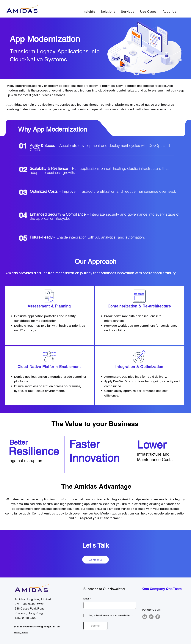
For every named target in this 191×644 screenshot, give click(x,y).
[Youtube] (145, 617)
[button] (108, 12)
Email (87, 599)
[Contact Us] (95, 560)
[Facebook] (158, 617)
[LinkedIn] (151, 617)
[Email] (109, 605)
